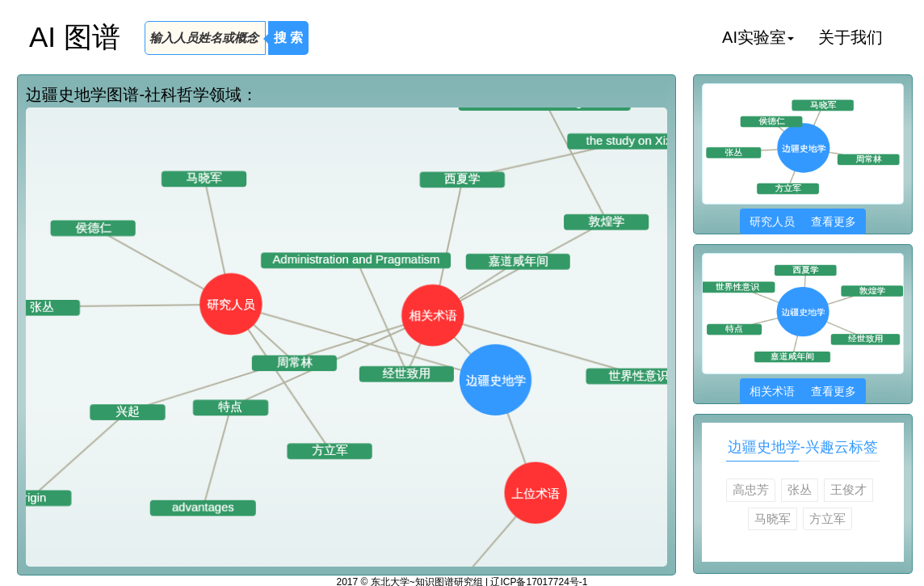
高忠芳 (751, 489)
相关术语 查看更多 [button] (802, 391)
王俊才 (848, 489)
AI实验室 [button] (758, 37)
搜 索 (288, 38)
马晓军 (773, 519)
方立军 (827, 519)
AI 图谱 (75, 37)
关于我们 (850, 37)
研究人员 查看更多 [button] (802, 221)
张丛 (800, 489)
